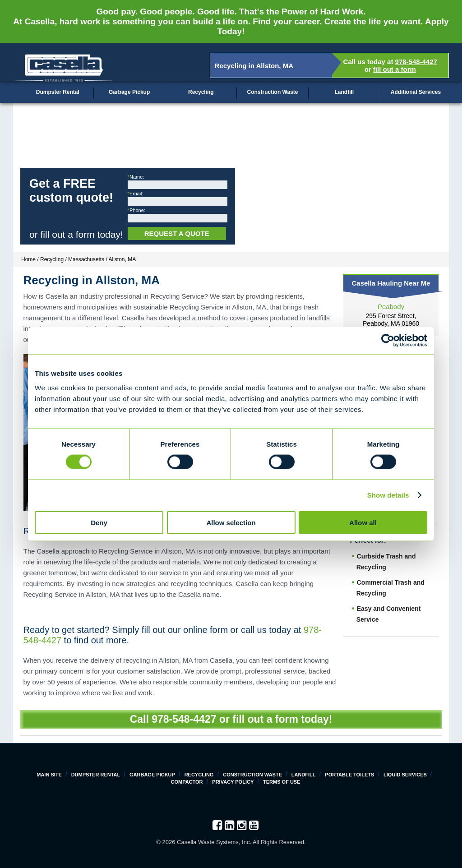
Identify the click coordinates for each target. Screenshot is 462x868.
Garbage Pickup (129, 92)
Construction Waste (273, 92)
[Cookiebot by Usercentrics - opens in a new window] (388, 341)
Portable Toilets (349, 775)
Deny (99, 522)
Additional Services (416, 92)
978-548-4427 (416, 62)
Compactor (187, 782)
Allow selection (231, 522)
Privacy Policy (233, 782)
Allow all (363, 522)
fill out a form (395, 69)
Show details (388, 495)
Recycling (201, 92)
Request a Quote (177, 233)
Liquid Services (405, 775)
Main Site (49, 775)
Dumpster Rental (58, 92)
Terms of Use (282, 782)
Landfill (344, 92)
